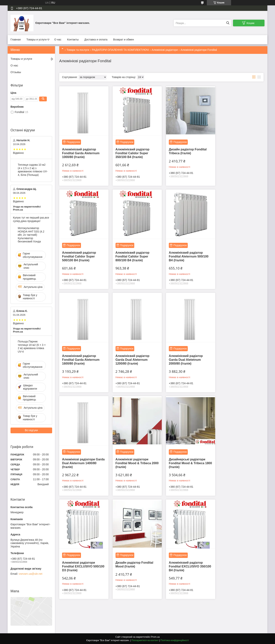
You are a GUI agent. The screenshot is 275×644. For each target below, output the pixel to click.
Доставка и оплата (96, 40)
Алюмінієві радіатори (165, 50)
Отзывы (16, 72)
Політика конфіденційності (175, 640)
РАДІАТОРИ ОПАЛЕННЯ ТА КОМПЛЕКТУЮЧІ (120, 50)
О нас (58, 40)
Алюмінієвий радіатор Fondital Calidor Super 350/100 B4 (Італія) (131, 152)
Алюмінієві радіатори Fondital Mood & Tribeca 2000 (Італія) (184, 356)
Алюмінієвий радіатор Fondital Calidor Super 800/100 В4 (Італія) (79, 254)
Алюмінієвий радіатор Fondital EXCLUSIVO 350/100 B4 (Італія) (183, 458)
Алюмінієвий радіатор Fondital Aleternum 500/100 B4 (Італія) (134, 254)
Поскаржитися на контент (145, 640)
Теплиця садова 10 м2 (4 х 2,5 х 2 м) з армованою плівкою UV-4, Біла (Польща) (33, 170)
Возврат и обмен (124, 40)
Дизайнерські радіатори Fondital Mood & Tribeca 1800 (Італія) (237, 356)
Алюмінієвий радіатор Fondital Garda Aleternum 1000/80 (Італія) (81, 152)
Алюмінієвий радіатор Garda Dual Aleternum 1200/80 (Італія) (235, 254)
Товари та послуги (78, 50)
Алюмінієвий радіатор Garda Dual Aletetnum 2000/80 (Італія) (79, 356)
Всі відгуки (31, 430)
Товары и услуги (36, 40)
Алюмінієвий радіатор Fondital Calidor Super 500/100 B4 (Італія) (235, 152)
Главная (16, 40)
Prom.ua (155, 637)
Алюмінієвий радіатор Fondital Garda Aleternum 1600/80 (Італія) (185, 254)
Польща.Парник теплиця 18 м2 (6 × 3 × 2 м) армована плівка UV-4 (32, 347)
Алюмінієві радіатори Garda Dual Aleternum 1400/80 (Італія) (131, 356)
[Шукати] (228, 23)
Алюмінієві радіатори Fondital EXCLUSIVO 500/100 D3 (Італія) (78, 458)
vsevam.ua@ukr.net (31, 574)
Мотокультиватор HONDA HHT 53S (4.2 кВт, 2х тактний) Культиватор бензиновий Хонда (31, 235)
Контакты (73, 40)
